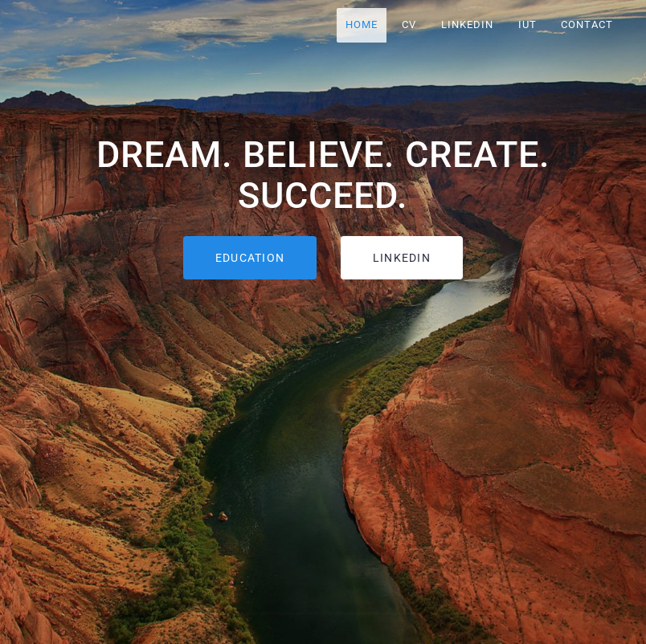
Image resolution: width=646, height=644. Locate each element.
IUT (527, 24)
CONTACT (587, 24)
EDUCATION (250, 258)
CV (410, 24)
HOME (362, 24)
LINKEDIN (467, 24)
